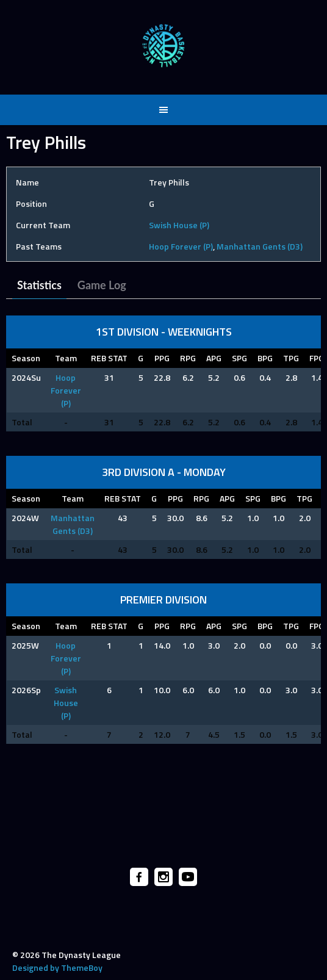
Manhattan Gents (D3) (260, 246)
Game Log (102, 285)
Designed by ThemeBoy (57, 967)
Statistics (39, 285)
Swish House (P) (179, 225)
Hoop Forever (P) (181, 246)
